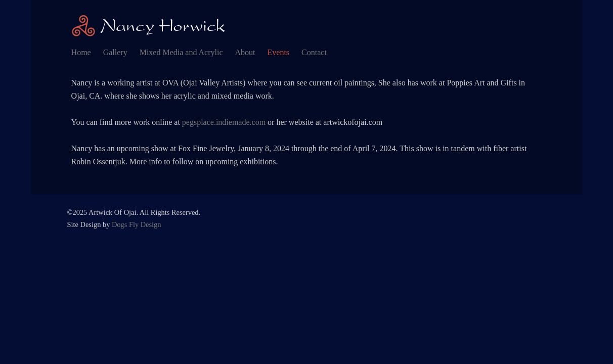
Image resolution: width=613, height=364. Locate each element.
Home (81, 52)
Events (279, 52)
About (245, 52)
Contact (314, 52)
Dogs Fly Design (137, 224)
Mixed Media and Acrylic (181, 52)
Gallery (115, 52)
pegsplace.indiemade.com (224, 122)
